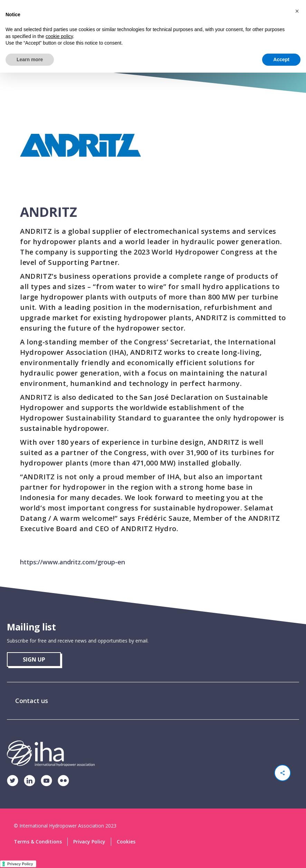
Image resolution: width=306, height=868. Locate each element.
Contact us (32, 701)
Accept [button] (281, 59)
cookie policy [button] (59, 36)
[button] (297, 11)
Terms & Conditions (38, 842)
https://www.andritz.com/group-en (73, 562)
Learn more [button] (30, 59)
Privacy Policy (89, 842)
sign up (34, 659)
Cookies (126, 842)
